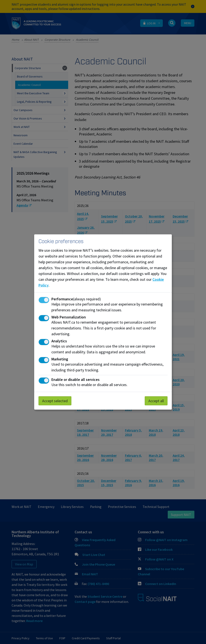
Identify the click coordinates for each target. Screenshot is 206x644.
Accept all (156, 401)
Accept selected (55, 401)
